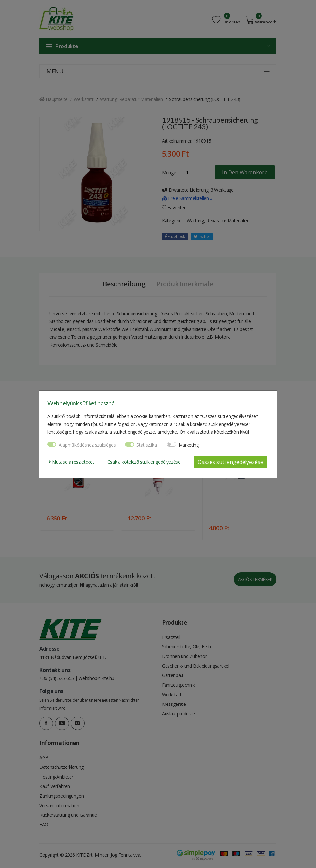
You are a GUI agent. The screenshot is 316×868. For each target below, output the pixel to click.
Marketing (189, 445)
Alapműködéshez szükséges (87, 445)
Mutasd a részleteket (71, 462)
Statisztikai (147, 445)
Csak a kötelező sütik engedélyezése (144, 462)
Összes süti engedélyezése (230, 462)
